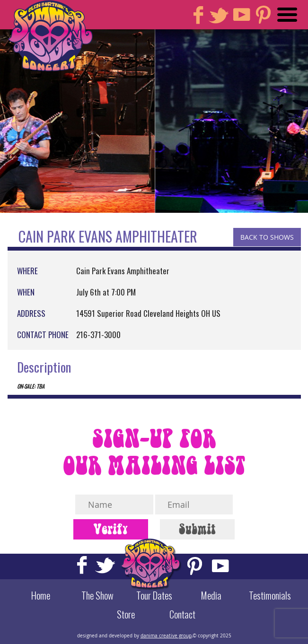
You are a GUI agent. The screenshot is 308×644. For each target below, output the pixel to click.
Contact (182, 614)
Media (211, 595)
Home (41, 595)
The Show (97, 595)
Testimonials (270, 595)
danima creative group (166, 635)
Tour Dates (154, 595)
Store (126, 614)
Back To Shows (267, 237)
